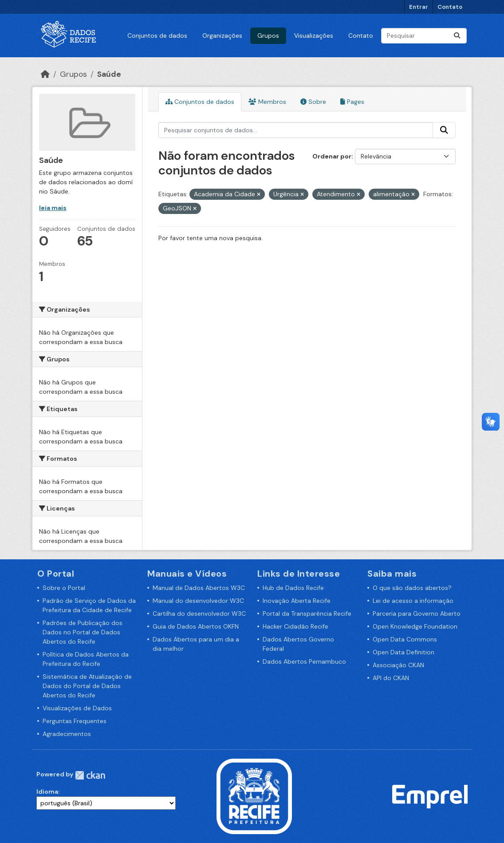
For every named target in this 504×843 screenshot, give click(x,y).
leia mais (53, 208)
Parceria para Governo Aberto (417, 613)
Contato (450, 7)
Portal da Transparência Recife (307, 613)
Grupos (268, 36)
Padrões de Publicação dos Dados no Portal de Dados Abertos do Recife (83, 632)
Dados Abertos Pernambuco (304, 661)
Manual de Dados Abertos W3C (199, 588)
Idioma (47, 792)
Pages (352, 102)
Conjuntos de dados (157, 36)
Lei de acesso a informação (413, 601)
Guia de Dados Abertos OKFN (196, 626)
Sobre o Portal (64, 588)
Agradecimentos (67, 734)
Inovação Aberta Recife (297, 601)
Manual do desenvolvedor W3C (198, 601)
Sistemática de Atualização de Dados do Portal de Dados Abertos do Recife (87, 686)
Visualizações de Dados (77, 708)
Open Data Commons (405, 639)
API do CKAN (391, 678)
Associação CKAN (398, 665)
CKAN (90, 775)
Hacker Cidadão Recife (295, 626)
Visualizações (314, 36)
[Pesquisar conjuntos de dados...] (424, 36)
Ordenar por (332, 156)
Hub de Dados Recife (293, 588)
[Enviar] (457, 36)
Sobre (313, 102)
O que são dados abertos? (412, 588)
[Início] (45, 74)
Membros (267, 102)
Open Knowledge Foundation (415, 626)
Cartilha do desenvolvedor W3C (199, 613)
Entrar (419, 7)
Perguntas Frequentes (75, 721)
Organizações (222, 36)
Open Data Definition (404, 652)
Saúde (109, 74)
